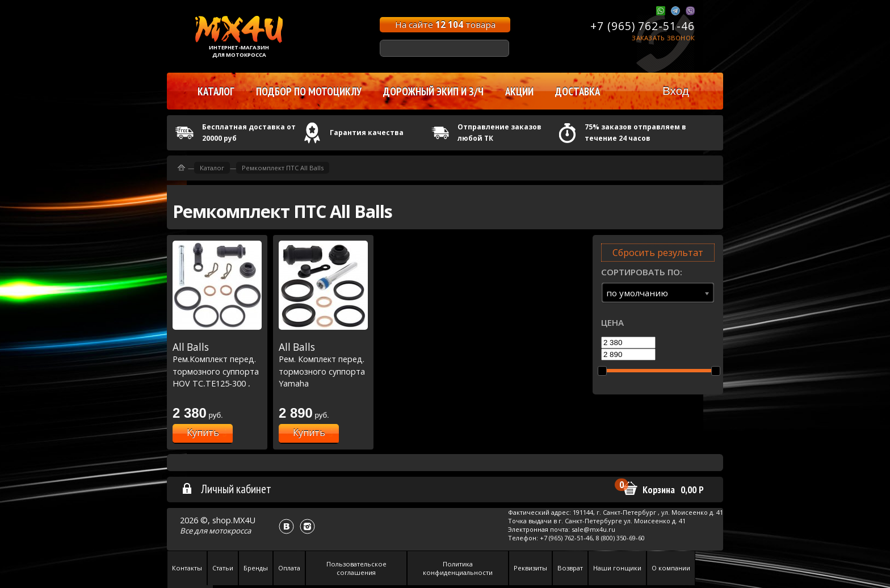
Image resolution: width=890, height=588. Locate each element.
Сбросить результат (658, 253)
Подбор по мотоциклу (309, 91)
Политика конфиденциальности (458, 568)
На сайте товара (445, 24)
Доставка (578, 91)
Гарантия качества (367, 133)
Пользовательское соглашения (356, 568)
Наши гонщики (617, 568)
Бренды (256, 568)
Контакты (187, 568)
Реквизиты (530, 568)
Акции (519, 91)
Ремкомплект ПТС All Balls (283, 168)
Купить (203, 432)
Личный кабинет (226, 489)
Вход (676, 91)
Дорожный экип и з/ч (433, 91)
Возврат (570, 568)
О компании (671, 568)
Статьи (223, 568)
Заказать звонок (663, 38)
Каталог (212, 168)
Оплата (289, 568)
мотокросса (230, 531)
